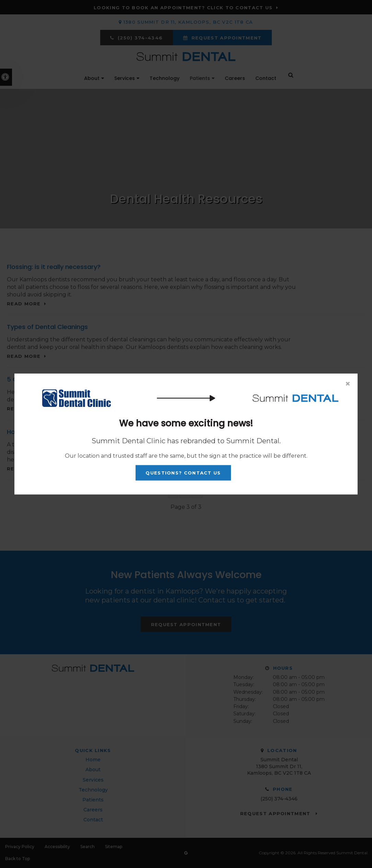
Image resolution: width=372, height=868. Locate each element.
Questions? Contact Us (183, 473)
